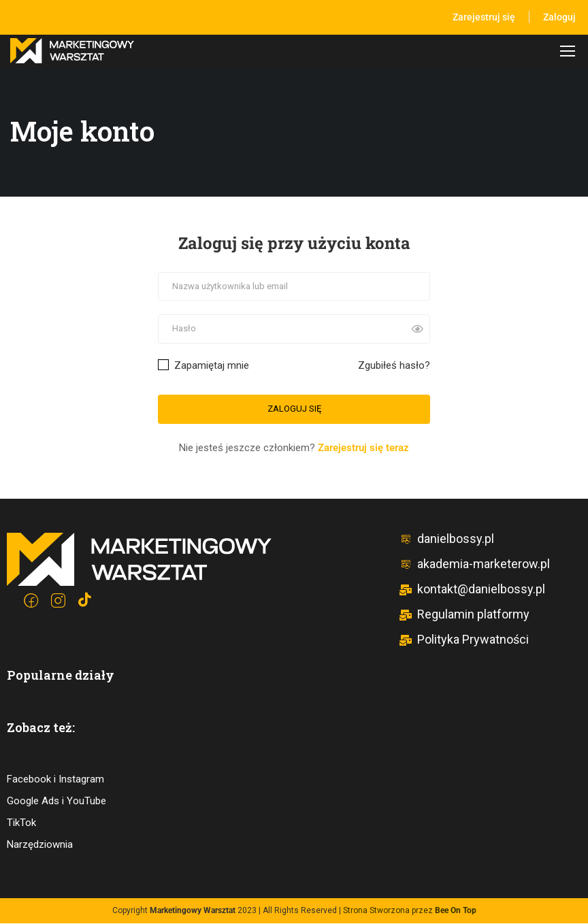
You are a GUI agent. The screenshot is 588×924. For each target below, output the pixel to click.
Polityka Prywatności (464, 640)
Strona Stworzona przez (410, 911)
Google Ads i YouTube (56, 802)
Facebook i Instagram (55, 780)
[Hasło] (294, 330)
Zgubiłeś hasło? (394, 366)
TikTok (21, 823)
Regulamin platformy (464, 615)
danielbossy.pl (446, 539)
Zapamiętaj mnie (203, 366)
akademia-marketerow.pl (474, 564)
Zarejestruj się (484, 17)
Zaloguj (559, 17)
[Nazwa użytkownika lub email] (294, 287)
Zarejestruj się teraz (363, 448)
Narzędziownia (40, 845)
